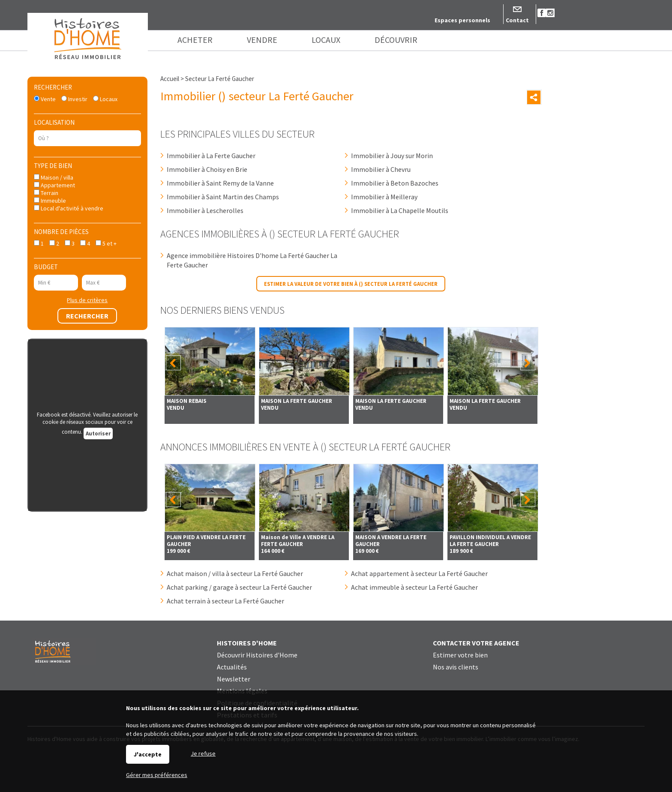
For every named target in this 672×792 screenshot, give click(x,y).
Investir (74, 99)
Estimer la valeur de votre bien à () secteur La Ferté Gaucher (351, 284)
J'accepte (148, 754)
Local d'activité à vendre (69, 208)
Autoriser (98, 433)
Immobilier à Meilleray (384, 197)
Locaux (105, 99)
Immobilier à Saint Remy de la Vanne (220, 183)
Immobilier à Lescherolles (205, 210)
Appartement (54, 185)
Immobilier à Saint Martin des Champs (223, 197)
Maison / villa (54, 177)
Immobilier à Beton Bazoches (395, 183)
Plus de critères (87, 300)
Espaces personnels (462, 20)
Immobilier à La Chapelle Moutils (400, 210)
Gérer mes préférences (157, 775)
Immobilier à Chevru (381, 169)
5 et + (106, 243)
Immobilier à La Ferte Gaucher (211, 156)
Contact (517, 20)
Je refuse (203, 753)
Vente (45, 99)
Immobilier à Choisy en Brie (207, 169)
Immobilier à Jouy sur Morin (392, 156)
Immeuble (50, 201)
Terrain (46, 193)
